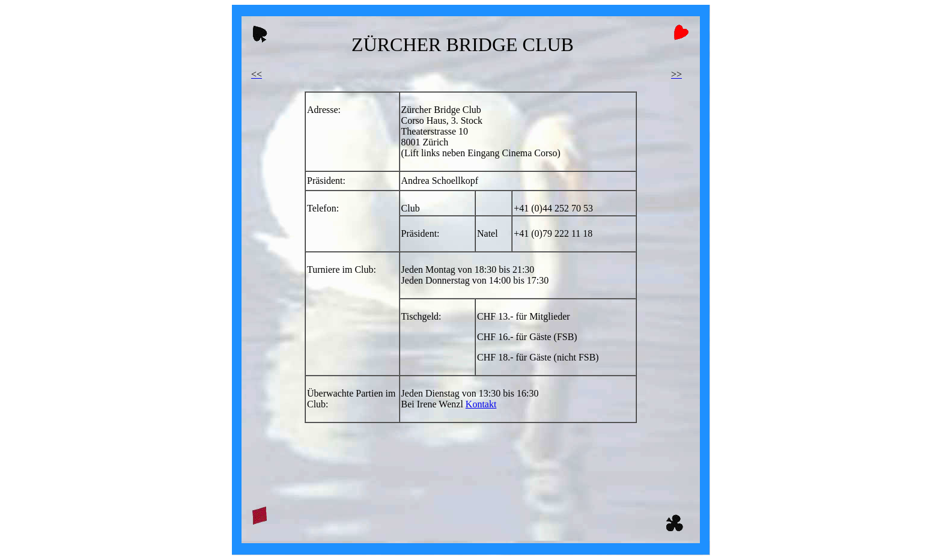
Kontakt (481, 404)
